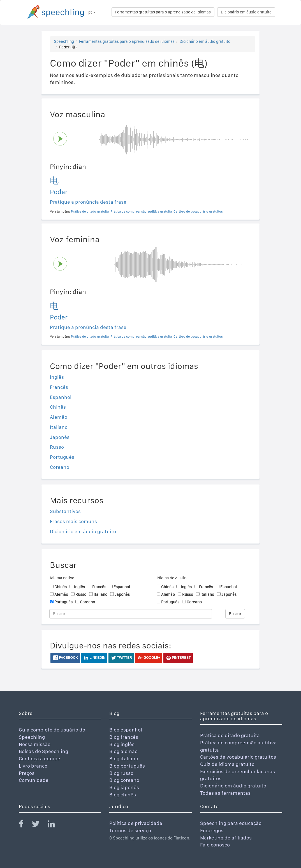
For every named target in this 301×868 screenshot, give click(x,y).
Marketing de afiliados (226, 838)
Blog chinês (123, 795)
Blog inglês (122, 744)
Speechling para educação (231, 823)
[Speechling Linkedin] (55, 825)
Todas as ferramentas (225, 793)
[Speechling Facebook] (25, 825)
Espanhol (61, 397)
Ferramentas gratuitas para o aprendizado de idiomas (163, 12)
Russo (57, 447)
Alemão (59, 417)
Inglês (57, 377)
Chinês (58, 407)
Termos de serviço (130, 830)
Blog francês (124, 737)
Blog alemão (123, 751)
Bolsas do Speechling (43, 751)
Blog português (127, 766)
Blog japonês (124, 787)
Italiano (59, 427)
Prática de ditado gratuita (230, 735)
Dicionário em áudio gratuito (246, 12)
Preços (27, 773)
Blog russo (121, 773)
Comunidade (34, 780)
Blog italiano (124, 758)
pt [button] (92, 12)
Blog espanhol (126, 730)
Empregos (212, 830)
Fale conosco (215, 845)
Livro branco (33, 766)
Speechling (64, 41)
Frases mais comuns (73, 521)
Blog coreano (124, 780)
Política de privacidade (136, 823)
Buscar (235, 614)
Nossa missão (35, 744)
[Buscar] (131, 614)
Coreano (60, 467)
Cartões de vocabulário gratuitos (238, 757)
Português (62, 457)
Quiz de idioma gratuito (227, 764)
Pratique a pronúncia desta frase (88, 202)
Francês (59, 387)
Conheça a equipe (40, 758)
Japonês (60, 437)
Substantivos (65, 511)
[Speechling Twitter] (39, 825)
